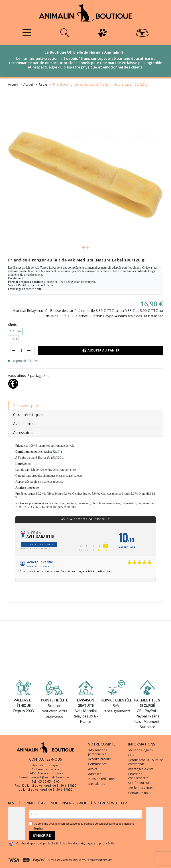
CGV (131, 755)
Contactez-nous (140, 793)
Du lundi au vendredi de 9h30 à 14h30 (49, 785)
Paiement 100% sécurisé (147, 703)
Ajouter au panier (101, 350)
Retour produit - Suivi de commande (146, 762)
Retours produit (99, 759)
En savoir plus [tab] (26, 406)
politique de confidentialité (99, 824)
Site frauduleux (139, 783)
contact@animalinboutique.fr (51, 777)
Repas (43, 84)
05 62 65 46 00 (49, 781)
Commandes (97, 764)
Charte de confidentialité (138, 776)
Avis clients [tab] (23, 424)
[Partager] (13, 383)
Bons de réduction (101, 779)
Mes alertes (97, 784)
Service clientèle (117, 700)
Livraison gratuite (86, 703)
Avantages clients (141, 769)
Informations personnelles (98, 752)
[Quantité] (21, 350)
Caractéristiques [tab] (28, 415)
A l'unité (15, 331)
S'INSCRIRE (42, 836)
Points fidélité (55, 700)
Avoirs (93, 769)
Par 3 (13, 339)
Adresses (95, 774)
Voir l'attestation (39, 544)
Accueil (13, 84)
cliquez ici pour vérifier (101, 843)
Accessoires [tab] (23, 432)
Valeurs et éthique (23, 703)
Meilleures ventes (141, 788)
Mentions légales (140, 750)
